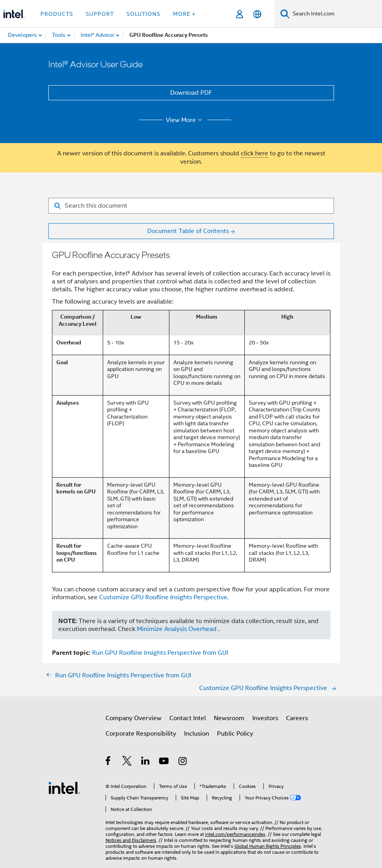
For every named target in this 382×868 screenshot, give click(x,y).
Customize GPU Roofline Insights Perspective (163, 597)
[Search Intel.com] (336, 14)
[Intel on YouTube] (164, 762)
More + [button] (184, 14)
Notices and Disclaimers (131, 840)
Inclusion (197, 734)
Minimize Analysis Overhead (177, 629)
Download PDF (191, 93)
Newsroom (229, 718)
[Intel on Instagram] (183, 762)
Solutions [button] (143, 14)
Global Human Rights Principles (268, 846)
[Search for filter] (191, 206)
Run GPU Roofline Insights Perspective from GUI (160, 653)
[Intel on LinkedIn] (146, 762)
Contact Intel (188, 718)
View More (185, 120)
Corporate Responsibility (141, 734)
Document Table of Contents (188, 231)
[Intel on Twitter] (127, 762)
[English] (257, 14)
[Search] (285, 14)
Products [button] (57, 14)
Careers (297, 718)
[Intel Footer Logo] (64, 788)
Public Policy (235, 734)
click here (254, 153)
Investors (265, 718)
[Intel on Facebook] (108, 762)
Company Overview (133, 718)
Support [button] (100, 14)
